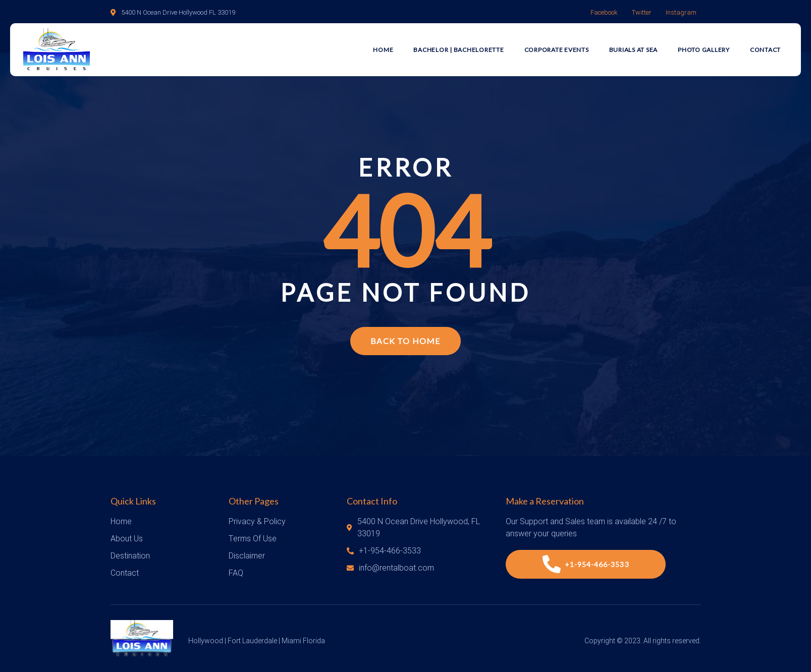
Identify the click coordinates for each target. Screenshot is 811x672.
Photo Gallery (704, 50)
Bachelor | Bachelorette (458, 50)
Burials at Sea (634, 50)
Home (383, 50)
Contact (765, 50)
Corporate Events (557, 50)
